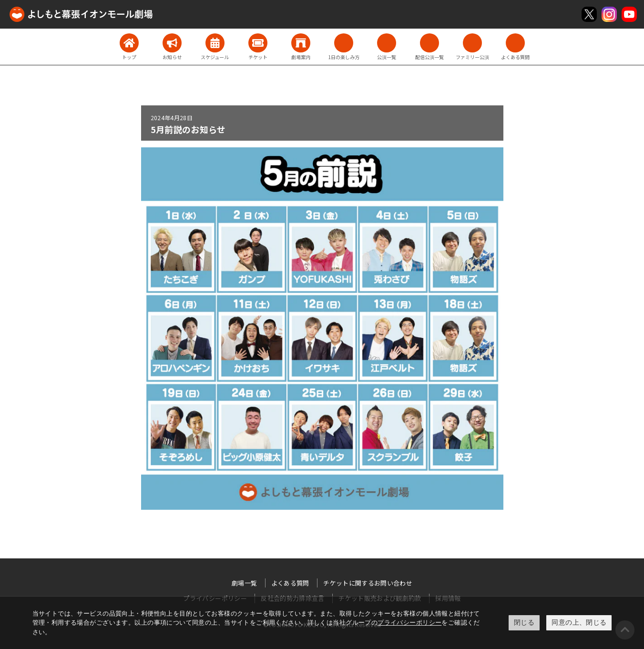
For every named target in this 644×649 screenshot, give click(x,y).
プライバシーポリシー (409, 623)
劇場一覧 (244, 583)
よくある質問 (290, 583)
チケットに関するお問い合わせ (368, 583)
